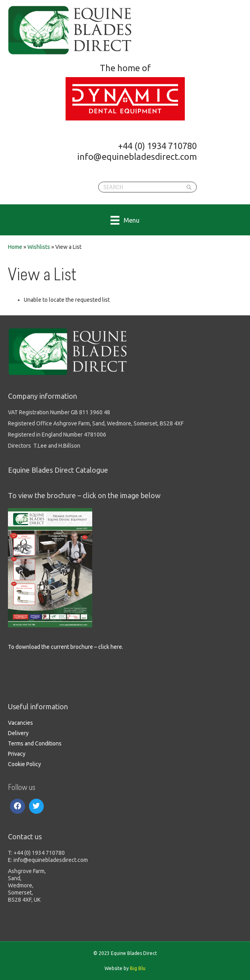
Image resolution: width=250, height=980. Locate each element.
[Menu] (125, 220)
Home (15, 247)
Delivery (18, 733)
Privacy (17, 754)
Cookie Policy (24, 764)
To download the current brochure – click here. (66, 647)
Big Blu (138, 968)
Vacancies (20, 723)
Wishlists (39, 247)
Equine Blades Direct (71, 30)
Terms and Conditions (35, 743)
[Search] (147, 187)
